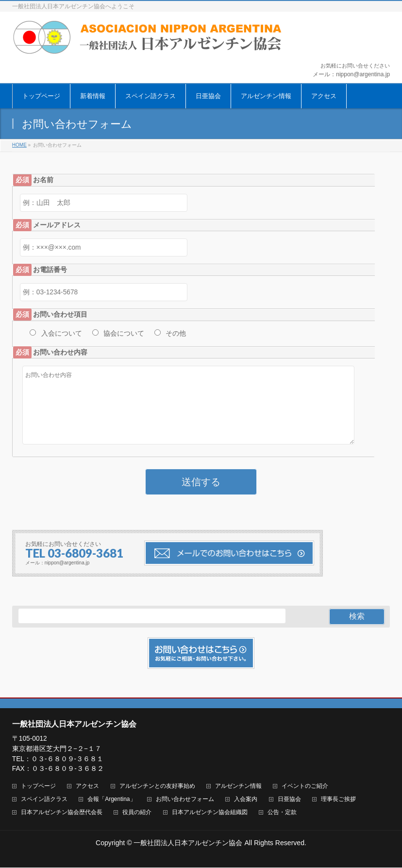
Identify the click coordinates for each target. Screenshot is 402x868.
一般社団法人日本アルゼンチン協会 (188, 843)
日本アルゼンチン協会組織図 (210, 813)
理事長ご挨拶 (338, 800)
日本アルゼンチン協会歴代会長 (62, 813)
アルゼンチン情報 (238, 787)
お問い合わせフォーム (185, 800)
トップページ (38, 787)
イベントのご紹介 (305, 787)
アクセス (87, 787)
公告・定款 (282, 813)
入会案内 (246, 800)
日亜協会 (289, 800)
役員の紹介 (137, 813)
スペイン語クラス (44, 800)
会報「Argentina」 (111, 800)
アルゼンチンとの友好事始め (157, 787)
